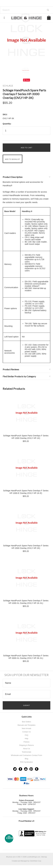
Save (28, 80)
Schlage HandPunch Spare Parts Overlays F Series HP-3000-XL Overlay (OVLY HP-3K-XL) (26, 657)
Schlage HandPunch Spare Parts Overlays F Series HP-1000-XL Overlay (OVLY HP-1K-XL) (26, 602)
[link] (33, 842)
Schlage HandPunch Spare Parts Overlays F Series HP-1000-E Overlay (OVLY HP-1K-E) (26, 492)
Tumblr (37, 769)
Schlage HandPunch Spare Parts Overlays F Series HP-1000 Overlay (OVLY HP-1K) (26, 437)
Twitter (15, 769)
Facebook (20, 769)
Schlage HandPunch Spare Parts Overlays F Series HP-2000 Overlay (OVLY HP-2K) (26, 547)
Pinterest (31, 769)
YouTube (26, 769)
